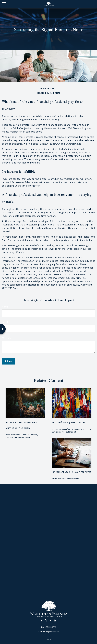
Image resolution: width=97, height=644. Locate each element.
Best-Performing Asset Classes (68, 422)
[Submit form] (8, 361)
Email (5, 322)
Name (5, 307)
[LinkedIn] (50, 620)
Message (7, 338)
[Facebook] (42, 620)
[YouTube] (55, 620)
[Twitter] (46, 620)
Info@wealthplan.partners (48, 631)
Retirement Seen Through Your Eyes (71, 472)
